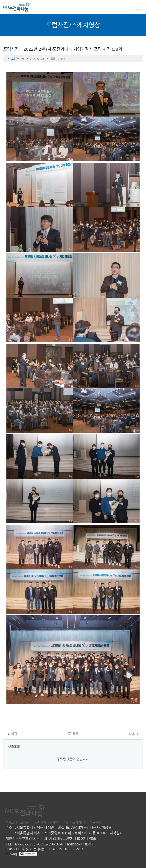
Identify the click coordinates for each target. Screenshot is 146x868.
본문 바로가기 (0, 0)
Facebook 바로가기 (80, 844)
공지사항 (40, 822)
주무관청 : (21, 854)
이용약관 (95, 822)
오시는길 (26, 822)
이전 (12, 734)
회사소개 (11, 822)
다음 (134, 734)
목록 (73, 734)
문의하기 (55, 822)
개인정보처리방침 (75, 822)
